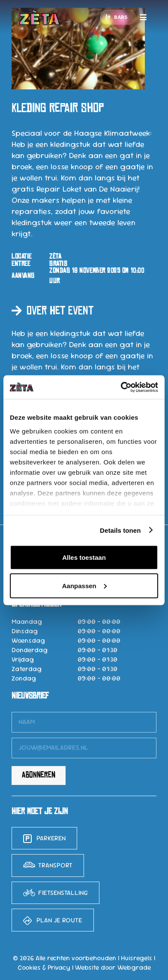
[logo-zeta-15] (40, 17)
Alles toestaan (84, 557)
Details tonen (120, 530)
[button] (143, 17)
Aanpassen (84, 585)
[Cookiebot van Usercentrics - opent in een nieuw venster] (121, 387)
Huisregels (136, 958)
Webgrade (134, 968)
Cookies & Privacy (44, 968)
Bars (121, 17)
